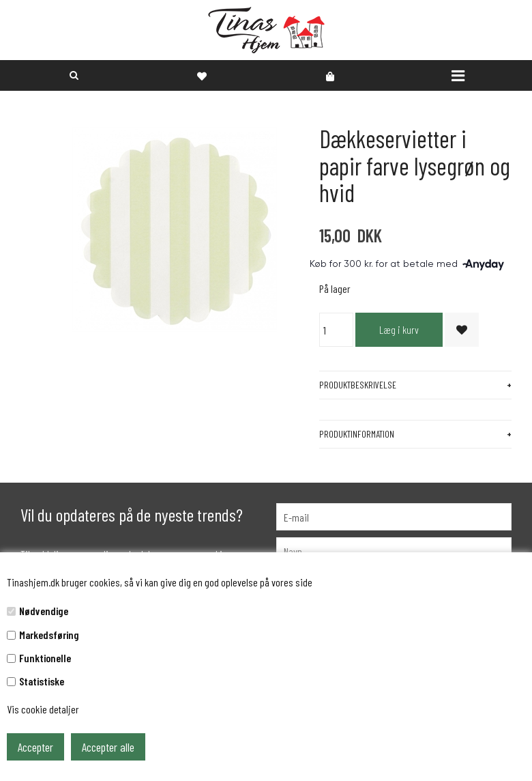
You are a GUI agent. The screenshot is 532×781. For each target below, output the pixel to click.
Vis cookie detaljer (43, 709)
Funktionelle (45, 658)
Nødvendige (44, 611)
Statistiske (42, 681)
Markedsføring (49, 635)
